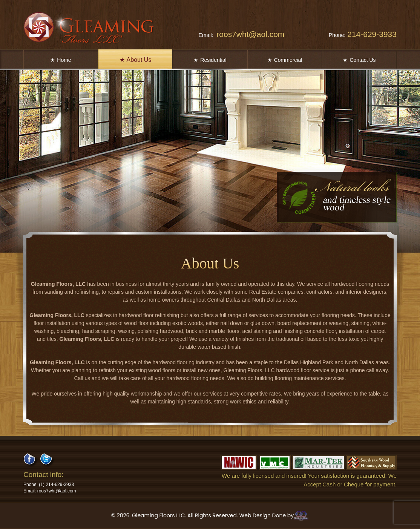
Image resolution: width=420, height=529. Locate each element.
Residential (210, 60)
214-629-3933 (363, 34)
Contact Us (359, 60)
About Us (136, 60)
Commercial (285, 60)
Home (61, 60)
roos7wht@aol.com (241, 34)
